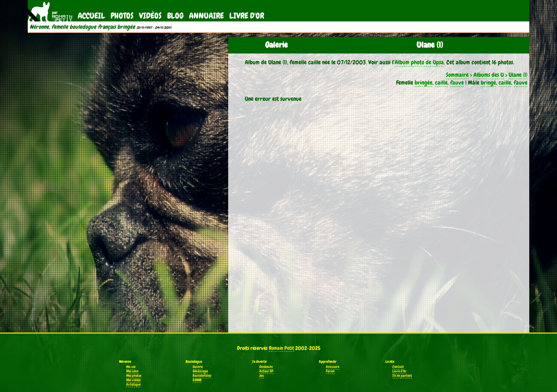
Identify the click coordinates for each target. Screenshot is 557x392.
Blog (175, 16)
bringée (423, 83)
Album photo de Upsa (419, 62)
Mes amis (132, 371)
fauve (457, 83)
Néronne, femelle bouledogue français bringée (82, 27)
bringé (488, 83)
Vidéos (150, 16)
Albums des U (489, 75)
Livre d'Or (247, 16)
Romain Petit (281, 348)
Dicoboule (266, 367)
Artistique (133, 385)
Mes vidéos (133, 380)
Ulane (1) (518, 75)
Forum (330, 371)
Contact (398, 367)
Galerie (198, 367)
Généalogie (200, 371)
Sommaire (457, 75)
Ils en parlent (402, 376)
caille (441, 83)
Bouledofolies (202, 376)
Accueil (91, 16)
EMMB (197, 380)
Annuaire (206, 16)
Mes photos (134, 376)
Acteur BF (266, 371)
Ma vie (131, 367)
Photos (122, 16)
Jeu (262, 376)
